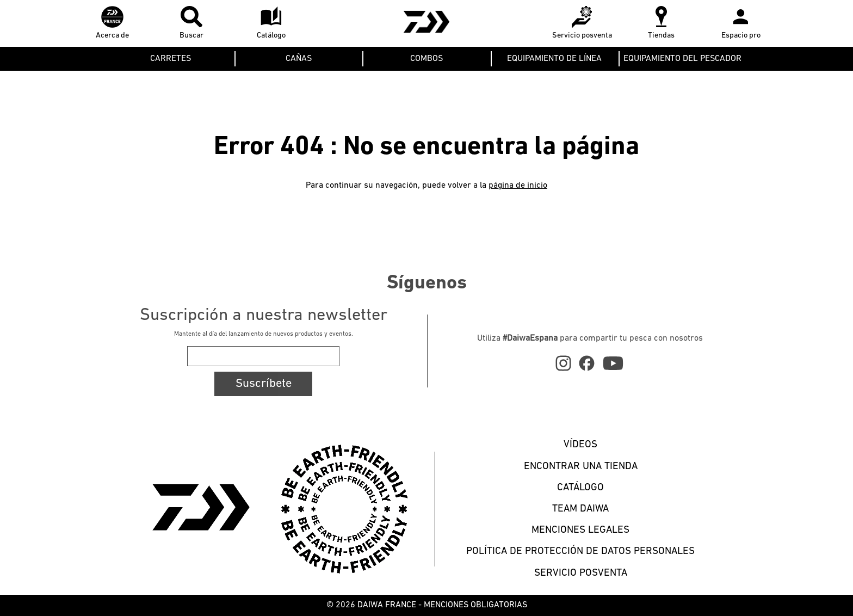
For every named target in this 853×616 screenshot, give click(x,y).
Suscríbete (264, 384)
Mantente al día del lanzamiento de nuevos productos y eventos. (264, 334)
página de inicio (518, 186)
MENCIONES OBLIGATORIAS (475, 605)
